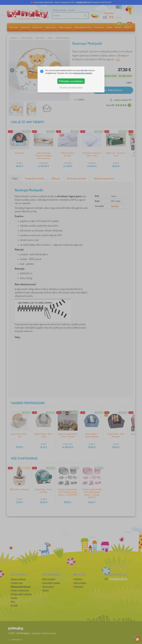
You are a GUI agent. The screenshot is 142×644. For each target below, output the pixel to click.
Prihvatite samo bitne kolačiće (71, 87)
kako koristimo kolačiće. (83, 73)
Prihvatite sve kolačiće (71, 81)
